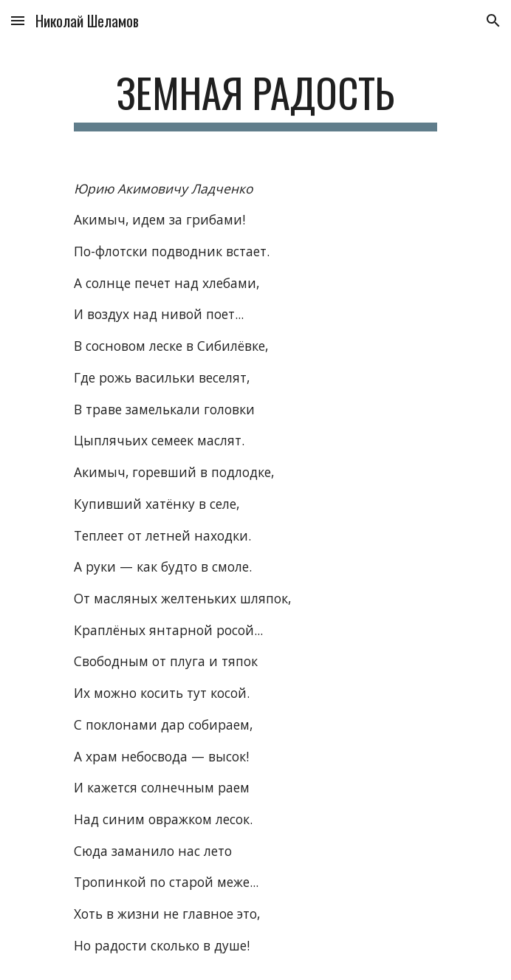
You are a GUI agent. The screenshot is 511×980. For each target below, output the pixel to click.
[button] (18, 20)
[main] (255, 100)
